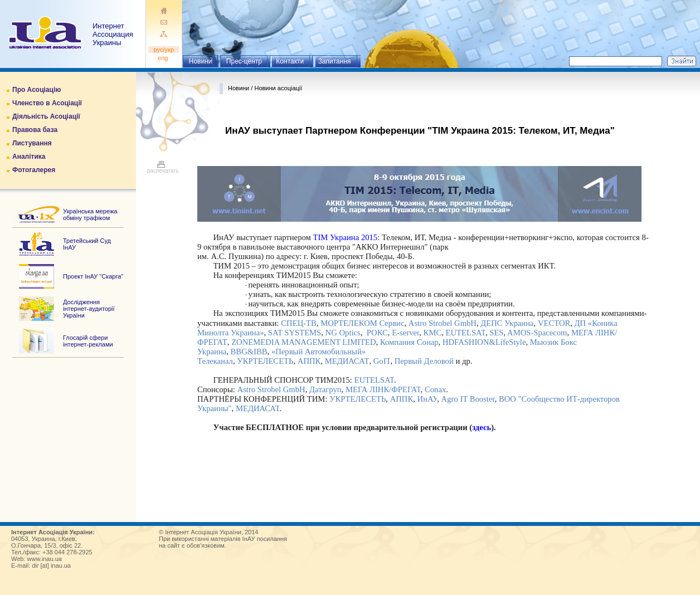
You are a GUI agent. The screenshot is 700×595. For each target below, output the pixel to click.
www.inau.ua (45, 559)
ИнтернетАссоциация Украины (113, 34)
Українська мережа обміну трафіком (90, 214)
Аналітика (29, 157)
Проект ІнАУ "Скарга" (93, 276)
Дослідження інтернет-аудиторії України (89, 309)
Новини (201, 61)
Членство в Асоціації (47, 103)
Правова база (35, 130)
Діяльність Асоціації (46, 116)
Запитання (335, 61)
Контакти (290, 61)
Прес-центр (244, 61)
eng (164, 58)
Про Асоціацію (37, 90)
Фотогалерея (34, 170)
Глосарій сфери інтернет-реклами (88, 341)
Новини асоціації (278, 88)
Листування (32, 143)
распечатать (163, 168)
